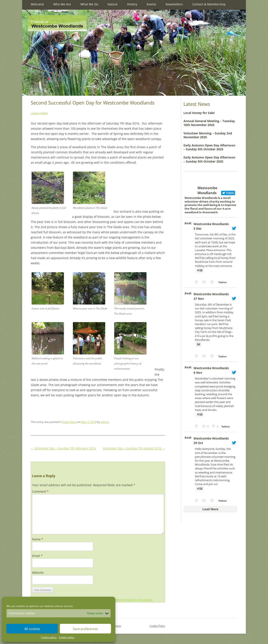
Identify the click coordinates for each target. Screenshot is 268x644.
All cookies (32, 629)
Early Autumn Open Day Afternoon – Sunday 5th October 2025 (209, 147)
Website (38, 573)
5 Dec (198, 228)
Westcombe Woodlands (211, 224)
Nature (113, 4)
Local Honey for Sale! (199, 113)
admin (105, 422)
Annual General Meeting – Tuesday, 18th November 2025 (209, 123)
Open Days (69, 422)
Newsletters (174, 4)
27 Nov (199, 299)
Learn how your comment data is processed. (121, 600)
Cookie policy (49, 637)
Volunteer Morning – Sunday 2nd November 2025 (208, 135)
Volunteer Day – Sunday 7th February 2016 (63, 448)
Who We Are (62, 4)
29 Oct (198, 443)
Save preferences (85, 629)
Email (37, 556)
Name (38, 539)
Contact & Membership (209, 4)
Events (151, 4)
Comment (40, 491)
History (132, 4)
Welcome (37, 4)
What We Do (89, 4)
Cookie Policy (157, 626)
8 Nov (198, 373)
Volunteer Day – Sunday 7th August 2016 (134, 448)
